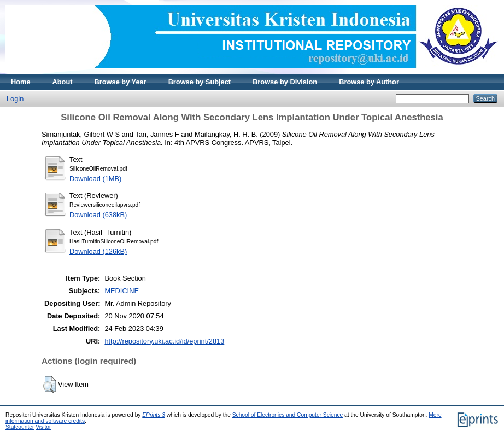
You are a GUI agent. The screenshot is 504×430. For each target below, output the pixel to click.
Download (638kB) (98, 215)
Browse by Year (121, 82)
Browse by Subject (200, 82)
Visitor (43, 427)
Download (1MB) (95, 179)
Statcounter (20, 427)
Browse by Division (285, 82)
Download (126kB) (98, 251)
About (63, 82)
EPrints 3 (154, 415)
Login (15, 99)
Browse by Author (369, 82)
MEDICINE (122, 291)
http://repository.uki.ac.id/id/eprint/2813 (164, 341)
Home (21, 82)
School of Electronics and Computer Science (288, 415)
